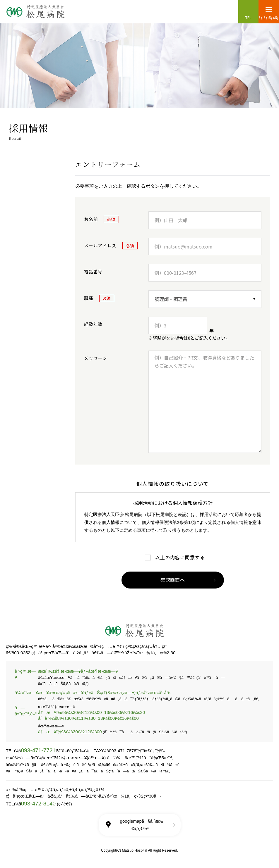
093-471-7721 (38, 750)
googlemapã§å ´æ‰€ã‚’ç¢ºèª (142, 825)
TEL (248, 18)
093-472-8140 (38, 804)
